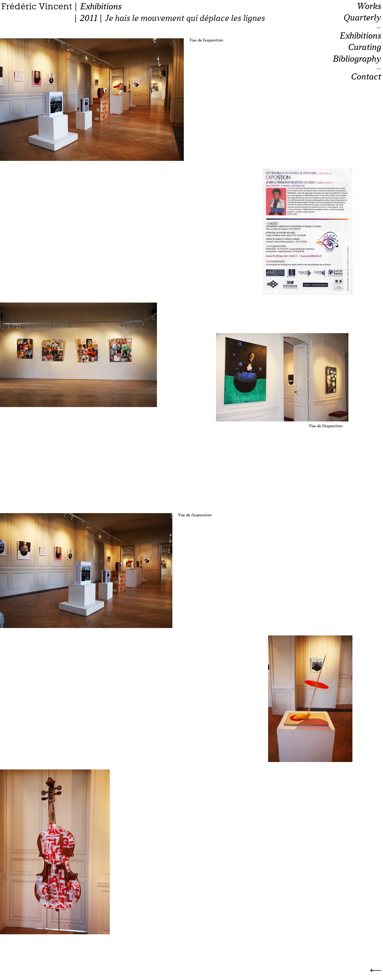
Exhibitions (100, 7)
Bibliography (357, 59)
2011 (88, 18)
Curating (364, 47)
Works (369, 6)
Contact (366, 77)
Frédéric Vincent (37, 6)
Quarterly (362, 18)
